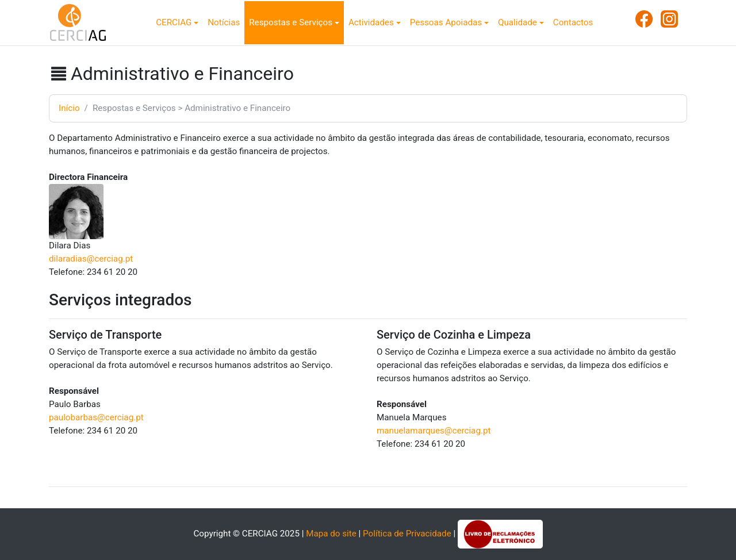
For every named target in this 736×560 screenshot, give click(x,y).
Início (69, 108)
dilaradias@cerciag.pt (91, 259)
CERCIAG (174, 22)
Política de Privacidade (407, 534)
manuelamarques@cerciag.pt (434, 431)
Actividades (371, 22)
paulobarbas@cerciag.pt (96, 417)
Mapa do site (331, 534)
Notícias (224, 22)
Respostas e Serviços (291, 22)
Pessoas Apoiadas (446, 22)
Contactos (573, 22)
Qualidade (517, 22)
